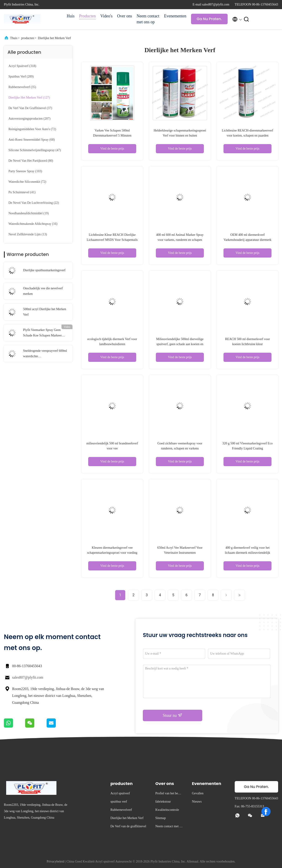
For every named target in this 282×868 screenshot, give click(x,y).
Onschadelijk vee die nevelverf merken (43, 291)
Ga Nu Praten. (209, 19)
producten (28, 38)
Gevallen (198, 793)
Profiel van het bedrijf (169, 794)
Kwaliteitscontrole (167, 810)
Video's (106, 16)
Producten (87, 16)
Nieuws (197, 802)
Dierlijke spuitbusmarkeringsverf (44, 270)
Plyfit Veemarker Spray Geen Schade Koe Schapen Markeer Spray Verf (42, 333)
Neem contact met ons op (148, 19)
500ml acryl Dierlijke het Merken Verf (45, 312)
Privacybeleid (55, 861)
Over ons (125, 16)
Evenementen (175, 16)
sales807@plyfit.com (28, 677)
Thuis (14, 38)
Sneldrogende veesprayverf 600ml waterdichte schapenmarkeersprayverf (45, 354)
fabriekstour (163, 802)
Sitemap (161, 818)
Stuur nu (173, 715)
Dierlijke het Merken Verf (55, 38)
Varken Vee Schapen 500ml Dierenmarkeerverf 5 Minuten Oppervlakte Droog (112, 136)
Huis (71, 16)
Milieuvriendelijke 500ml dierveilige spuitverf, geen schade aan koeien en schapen (180, 344)
